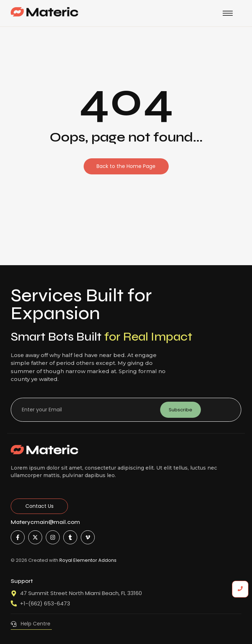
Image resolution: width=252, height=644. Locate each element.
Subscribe (181, 410)
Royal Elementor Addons (88, 560)
